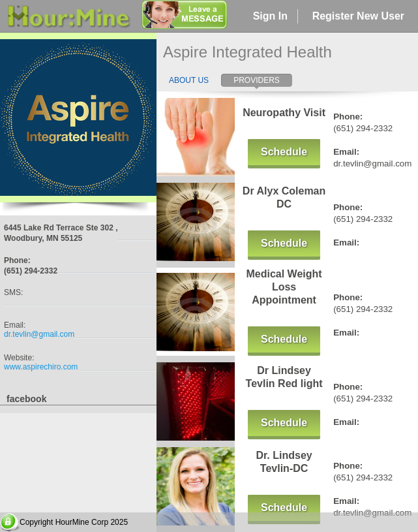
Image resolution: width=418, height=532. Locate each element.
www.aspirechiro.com (41, 367)
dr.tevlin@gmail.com (39, 334)
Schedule (284, 152)
